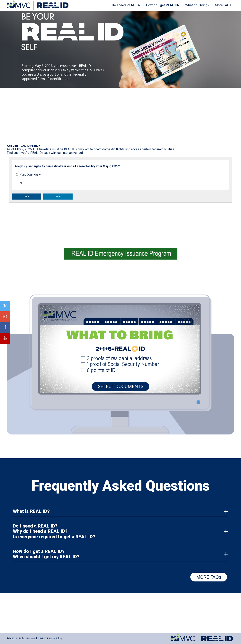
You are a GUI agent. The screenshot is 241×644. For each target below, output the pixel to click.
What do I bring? (197, 5)
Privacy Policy (55, 639)
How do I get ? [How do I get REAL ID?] (163, 5)
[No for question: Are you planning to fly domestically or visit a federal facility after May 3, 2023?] (17, 183)
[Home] (38, 9)
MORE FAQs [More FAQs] (209, 577)
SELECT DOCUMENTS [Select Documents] (121, 387)
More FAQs (223, 5)
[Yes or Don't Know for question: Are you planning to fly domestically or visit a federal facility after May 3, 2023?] (17, 174)
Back (27, 197)
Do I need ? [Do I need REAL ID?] (126, 5)
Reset (58, 197)
